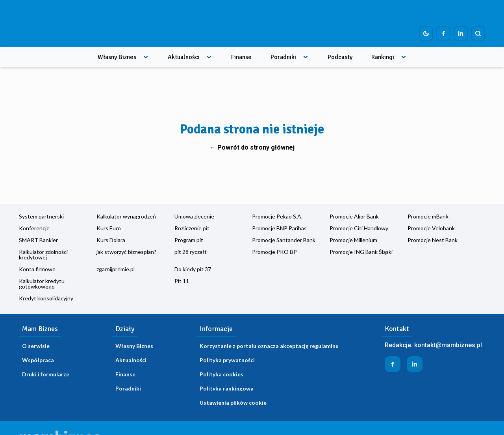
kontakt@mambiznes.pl (448, 345)
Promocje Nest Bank (433, 240)
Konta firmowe (37, 269)
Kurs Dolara (111, 240)
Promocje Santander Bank (284, 240)
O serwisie (36, 346)
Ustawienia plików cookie (233, 403)
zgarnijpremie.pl (116, 269)
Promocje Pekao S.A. (277, 216)
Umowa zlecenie (194, 216)
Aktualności (184, 57)
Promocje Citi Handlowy (359, 228)
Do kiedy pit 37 (193, 269)
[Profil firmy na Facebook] (443, 33)
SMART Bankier (38, 240)
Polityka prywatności (227, 360)
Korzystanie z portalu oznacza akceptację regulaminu (269, 346)
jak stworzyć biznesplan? (126, 252)
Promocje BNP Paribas (279, 228)
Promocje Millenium (353, 240)
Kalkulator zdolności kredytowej (43, 255)
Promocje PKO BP (274, 252)
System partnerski (41, 216)
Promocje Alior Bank (354, 216)
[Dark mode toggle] (426, 33)
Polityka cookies (221, 374)
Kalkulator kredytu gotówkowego (42, 284)
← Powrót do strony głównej (252, 147)
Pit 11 (182, 281)
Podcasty (340, 57)
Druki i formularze (46, 374)
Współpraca (38, 360)
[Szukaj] (478, 33)
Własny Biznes (117, 57)
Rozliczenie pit (192, 228)
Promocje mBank (428, 216)
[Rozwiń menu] (146, 57)
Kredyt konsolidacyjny (46, 298)
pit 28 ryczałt (191, 252)
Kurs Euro (109, 228)
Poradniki (283, 57)
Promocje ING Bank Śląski (361, 252)
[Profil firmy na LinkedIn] (461, 33)
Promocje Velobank (431, 228)
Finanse (241, 57)
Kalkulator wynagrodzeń (126, 216)
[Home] (67, 23)
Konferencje (34, 228)
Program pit (189, 240)
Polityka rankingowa (227, 388)
